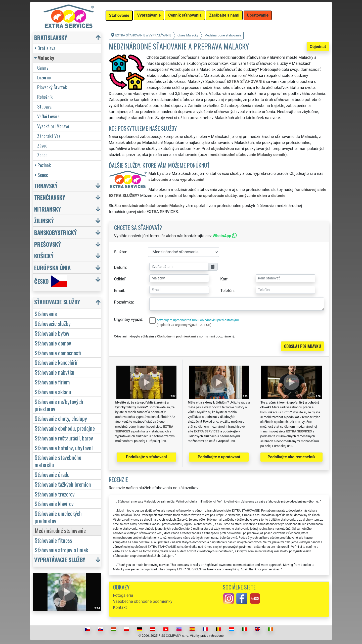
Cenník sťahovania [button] (185, 15)
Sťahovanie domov (53, 343)
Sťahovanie (46, 313)
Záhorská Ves (49, 136)
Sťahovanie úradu (52, 474)
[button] (68, 303)
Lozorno (44, 77)
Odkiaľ (120, 279)
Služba (120, 252)
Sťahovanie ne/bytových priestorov (59, 405)
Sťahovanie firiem (52, 382)
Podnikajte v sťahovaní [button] (146, 457)
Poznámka (124, 302)
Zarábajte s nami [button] (224, 15)
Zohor (42, 155)
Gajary (43, 67)
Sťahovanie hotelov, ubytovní (64, 448)
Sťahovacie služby (53, 323)
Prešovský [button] (48, 244)
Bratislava (45, 48)
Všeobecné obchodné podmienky (143, 601)
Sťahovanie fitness (53, 540)
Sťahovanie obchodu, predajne (65, 428)
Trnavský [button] (46, 186)
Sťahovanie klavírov (54, 503)
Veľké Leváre (48, 116)
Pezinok (43, 165)
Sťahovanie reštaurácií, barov (64, 438)
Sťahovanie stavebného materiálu (58, 461)
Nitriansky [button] (48, 209)
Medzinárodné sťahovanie (60, 530)
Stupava (44, 106)
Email (119, 291)
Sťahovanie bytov (52, 333)
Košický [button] (44, 256)
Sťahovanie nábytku (55, 372)
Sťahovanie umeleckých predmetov (58, 517)
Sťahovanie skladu (53, 392)
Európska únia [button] (52, 267)
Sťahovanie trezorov (55, 494)
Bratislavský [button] (51, 37)
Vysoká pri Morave (53, 126)
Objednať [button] (318, 47)
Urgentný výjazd (128, 319)
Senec (41, 175)
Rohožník (45, 97)
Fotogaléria (123, 595)
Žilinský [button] (44, 220)
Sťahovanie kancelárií (56, 362)
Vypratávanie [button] (149, 15)
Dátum (120, 267)
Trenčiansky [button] (50, 197)
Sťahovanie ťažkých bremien (63, 484)
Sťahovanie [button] (119, 15)
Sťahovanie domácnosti (58, 353)
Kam (224, 279)
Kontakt (120, 607)
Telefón (227, 291)
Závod (42, 145)
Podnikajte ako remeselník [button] (291, 457)
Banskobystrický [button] (55, 232)
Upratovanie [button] (258, 15)
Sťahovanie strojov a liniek (61, 550)
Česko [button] (51, 281)
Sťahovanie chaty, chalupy (61, 418)
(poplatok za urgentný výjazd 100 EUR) (184, 325)
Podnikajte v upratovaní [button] (219, 457)
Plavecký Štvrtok (52, 87)
